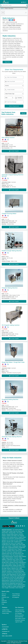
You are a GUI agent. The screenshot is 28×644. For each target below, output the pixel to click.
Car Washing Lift (6, 577)
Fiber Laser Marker (20, 564)
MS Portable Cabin (14, 545)
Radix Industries (9, 8)
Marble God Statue (17, 565)
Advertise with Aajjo (20, 612)
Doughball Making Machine (10, 399)
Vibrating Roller (12, 533)
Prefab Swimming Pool (15, 580)
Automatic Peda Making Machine (12, 437)
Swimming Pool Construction (16, 582)
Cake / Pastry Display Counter (9, 564)
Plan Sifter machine (6, 568)
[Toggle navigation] (26, 13)
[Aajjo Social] (17, 526)
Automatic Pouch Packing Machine (14, 573)
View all (23, 113)
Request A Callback (14, 518)
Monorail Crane (8, 561)
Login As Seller (19, 622)
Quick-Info (4, 601)
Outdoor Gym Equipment (7, 585)
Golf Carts (4, 586)
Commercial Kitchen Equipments (17, 567)
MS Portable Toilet (19, 543)
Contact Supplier (14, 151)
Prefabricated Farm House (8, 543)
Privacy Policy (5, 613)
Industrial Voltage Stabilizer (20, 557)
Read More (7, 62)
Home (2, 8)
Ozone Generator (19, 588)
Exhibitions (4, 602)
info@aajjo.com (6, 631)
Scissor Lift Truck (14, 540)
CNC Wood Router (17, 554)
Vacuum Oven (19, 551)
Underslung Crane (11, 559)
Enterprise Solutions (20, 620)
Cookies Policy (6, 610)
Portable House (18, 542)
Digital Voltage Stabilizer (8, 558)
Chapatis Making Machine (10, 288)
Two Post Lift (13, 577)
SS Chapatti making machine (11, 325)
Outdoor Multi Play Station (15, 531)
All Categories (16, 597)
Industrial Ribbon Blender (12, 534)
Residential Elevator (19, 539)
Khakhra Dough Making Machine (12, 251)
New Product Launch (20, 618)
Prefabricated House (12, 549)
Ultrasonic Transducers (7, 571)
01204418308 (5, 627)
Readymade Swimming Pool (16, 583)
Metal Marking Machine (7, 565)
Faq (26, 8)
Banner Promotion (20, 615)
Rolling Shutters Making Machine (17, 576)
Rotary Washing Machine (7, 557)
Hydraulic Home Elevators (8, 539)
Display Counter (22, 537)
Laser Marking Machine (17, 530)
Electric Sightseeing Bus (19, 585)
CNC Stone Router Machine (16, 555)
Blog (3, 599)
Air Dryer (19, 574)
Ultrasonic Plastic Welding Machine (15, 570)
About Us (4, 594)
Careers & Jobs (16, 596)
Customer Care (5, 597)
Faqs (3, 604)
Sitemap (4, 596)
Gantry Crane (19, 559)
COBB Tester (16, 561)
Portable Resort (5, 545)
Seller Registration (20, 610)
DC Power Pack (9, 552)
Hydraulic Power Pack (7, 554)
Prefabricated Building (13, 548)
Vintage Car (10, 586)
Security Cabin (10, 542)
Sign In (24, 2)
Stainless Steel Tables (12, 536)
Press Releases (16, 594)
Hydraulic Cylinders (17, 552)
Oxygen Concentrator (10, 588)
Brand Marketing (19, 617)
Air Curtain (7, 567)
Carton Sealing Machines (12, 537)
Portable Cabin (5, 531)
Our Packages (19, 613)
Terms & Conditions (7, 612)
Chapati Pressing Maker (9, 214)
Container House (11, 551)
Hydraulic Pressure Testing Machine (17, 562)
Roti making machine (8, 137)
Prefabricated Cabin (17, 546)
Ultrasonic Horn (15, 568)
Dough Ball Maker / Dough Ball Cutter (13, 362)
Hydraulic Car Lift (6, 540)
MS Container (8, 546)
